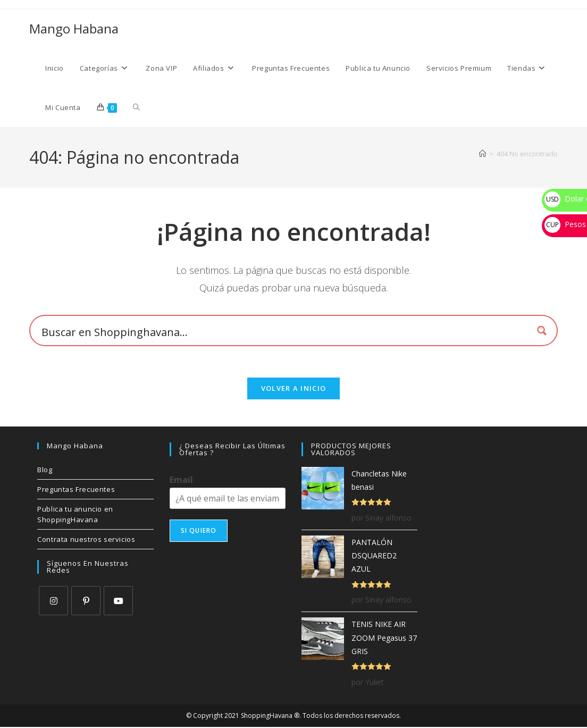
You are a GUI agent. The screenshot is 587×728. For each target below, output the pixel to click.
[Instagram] (53, 602)
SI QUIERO (199, 532)
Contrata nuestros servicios (86, 540)
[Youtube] (118, 602)
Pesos (565, 224)
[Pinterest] (86, 602)
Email (181, 481)
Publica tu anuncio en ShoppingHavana (75, 515)
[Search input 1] (285, 332)
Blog (45, 471)
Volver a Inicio (294, 389)
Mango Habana (74, 28)
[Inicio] (483, 154)
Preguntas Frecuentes (76, 490)
